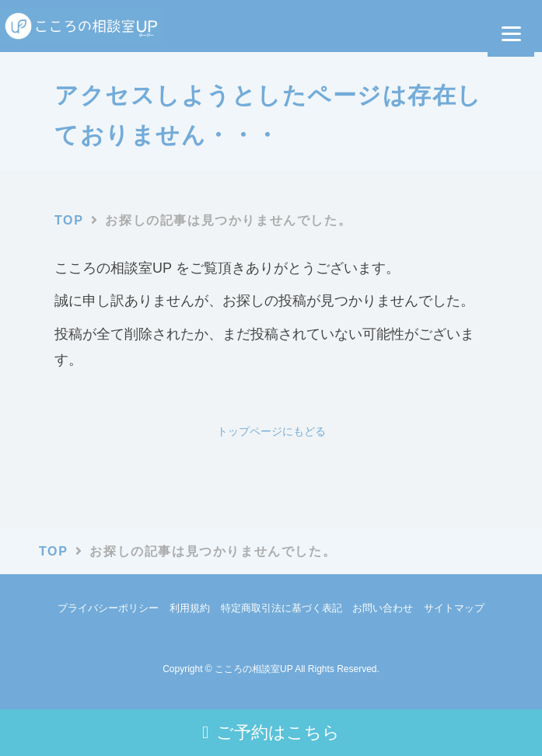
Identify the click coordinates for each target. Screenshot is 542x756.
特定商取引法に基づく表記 (281, 608)
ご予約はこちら (271, 732)
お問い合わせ (383, 608)
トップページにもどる (271, 431)
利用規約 (190, 608)
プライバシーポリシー (108, 608)
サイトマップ (454, 608)
